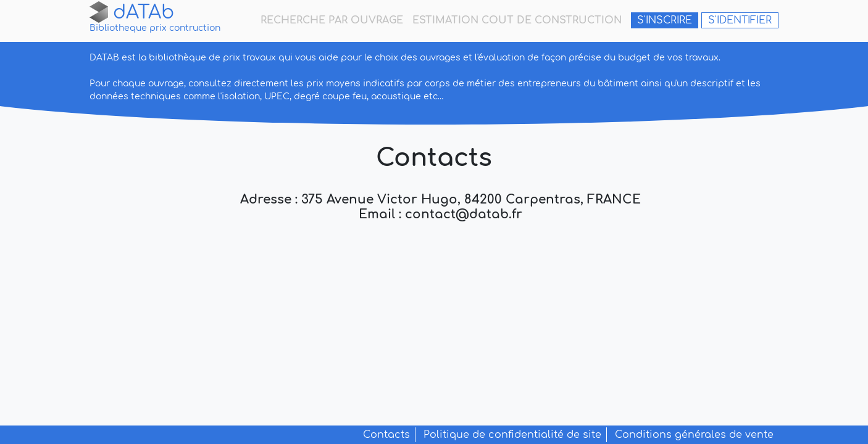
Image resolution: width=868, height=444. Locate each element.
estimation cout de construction (517, 20)
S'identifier (740, 20)
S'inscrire (665, 20)
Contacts (386, 435)
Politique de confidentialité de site (512, 435)
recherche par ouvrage (332, 20)
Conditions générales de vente (694, 435)
